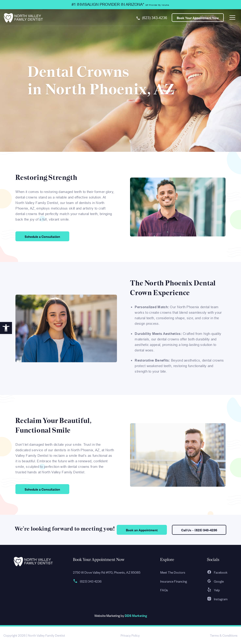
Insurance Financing (174, 581)
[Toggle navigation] (232, 18)
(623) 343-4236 (155, 18)
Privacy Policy (130, 635)
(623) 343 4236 (87, 581)
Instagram (217, 599)
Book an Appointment (142, 530)
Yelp (213, 590)
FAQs (164, 590)
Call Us (199, 530)
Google (215, 581)
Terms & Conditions (224, 635)
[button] (6, 328)
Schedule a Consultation (42, 236)
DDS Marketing (136, 615)
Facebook (217, 572)
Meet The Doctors (173, 572)
